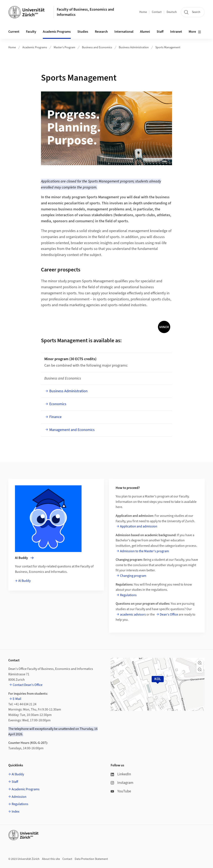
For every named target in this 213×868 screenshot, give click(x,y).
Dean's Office (169, 614)
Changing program (133, 576)
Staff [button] (160, 32)
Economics (58, 404)
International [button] (124, 32)
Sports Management (168, 47)
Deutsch (172, 12)
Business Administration (134, 47)
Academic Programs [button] (57, 32)
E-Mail (17, 699)
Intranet (176, 32)
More (195, 32)
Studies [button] (83, 32)
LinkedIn (121, 774)
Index (15, 812)
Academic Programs (35, 47)
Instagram (122, 783)
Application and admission (139, 526)
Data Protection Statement (91, 859)
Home (143, 12)
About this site (51, 859)
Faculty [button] (31, 32)
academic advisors (133, 614)
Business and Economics (97, 47)
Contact (157, 12)
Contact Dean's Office (28, 685)
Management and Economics (72, 430)
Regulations (128, 595)
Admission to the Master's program (144, 551)
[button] (200, 663)
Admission (19, 797)
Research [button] (101, 32)
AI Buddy (24, 581)
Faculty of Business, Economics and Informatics (85, 12)
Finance (55, 417)
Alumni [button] (145, 32)
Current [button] (14, 32)
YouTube (121, 791)
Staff (15, 782)
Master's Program (64, 47)
